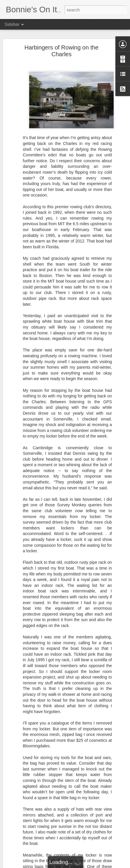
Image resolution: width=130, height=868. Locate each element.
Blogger (83, 865)
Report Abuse (100, 865)
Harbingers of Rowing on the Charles (61, 50)
